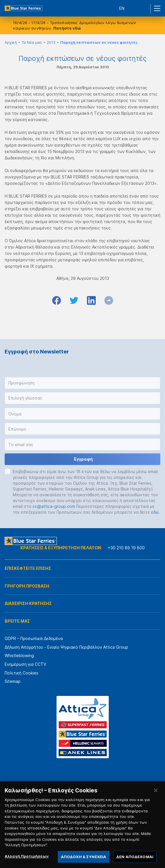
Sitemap (13, 681)
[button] (82, 383)
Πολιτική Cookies (21, 673)
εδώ (155, 512)
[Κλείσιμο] (156, 797)
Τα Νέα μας (32, 42)
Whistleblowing (19, 655)
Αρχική (11, 42)
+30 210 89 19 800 (126, 548)
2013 (51, 42)
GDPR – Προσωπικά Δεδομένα (34, 638)
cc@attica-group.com (54, 506)
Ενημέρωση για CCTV (25, 664)
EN (122, 8)
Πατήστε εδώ (67, 28)
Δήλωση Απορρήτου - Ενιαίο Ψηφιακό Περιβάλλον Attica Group (66, 647)
